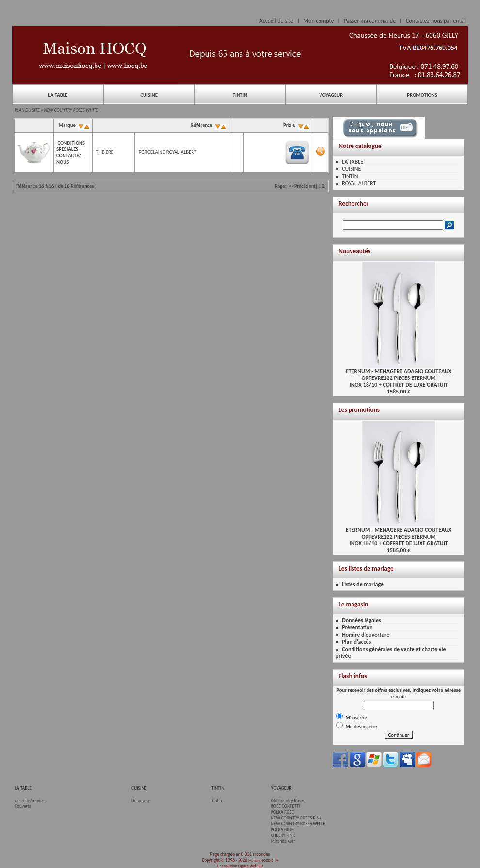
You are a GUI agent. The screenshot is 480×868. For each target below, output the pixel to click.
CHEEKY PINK (283, 835)
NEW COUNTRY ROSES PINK (296, 818)
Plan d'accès (356, 642)
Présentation (357, 627)
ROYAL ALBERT (359, 183)
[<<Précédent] (302, 186)
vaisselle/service (30, 801)
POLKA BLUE (282, 830)
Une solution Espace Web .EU (240, 866)
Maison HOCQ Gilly (263, 860)
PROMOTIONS (422, 95)
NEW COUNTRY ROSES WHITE (71, 110)
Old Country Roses (288, 801)
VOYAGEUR (331, 95)
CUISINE (149, 95)
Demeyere (141, 801)
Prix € (296, 125)
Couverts (23, 806)
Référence (208, 125)
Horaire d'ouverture (366, 635)
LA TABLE (58, 95)
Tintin (217, 801)
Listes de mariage (363, 584)
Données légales (361, 620)
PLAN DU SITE (27, 110)
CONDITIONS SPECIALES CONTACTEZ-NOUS (71, 152)
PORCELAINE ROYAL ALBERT (168, 152)
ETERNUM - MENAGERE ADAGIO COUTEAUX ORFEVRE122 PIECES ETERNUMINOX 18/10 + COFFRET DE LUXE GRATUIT (399, 375)
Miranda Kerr (283, 841)
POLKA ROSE (282, 812)
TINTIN (240, 95)
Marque (73, 125)
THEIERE (105, 152)
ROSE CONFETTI (286, 806)
